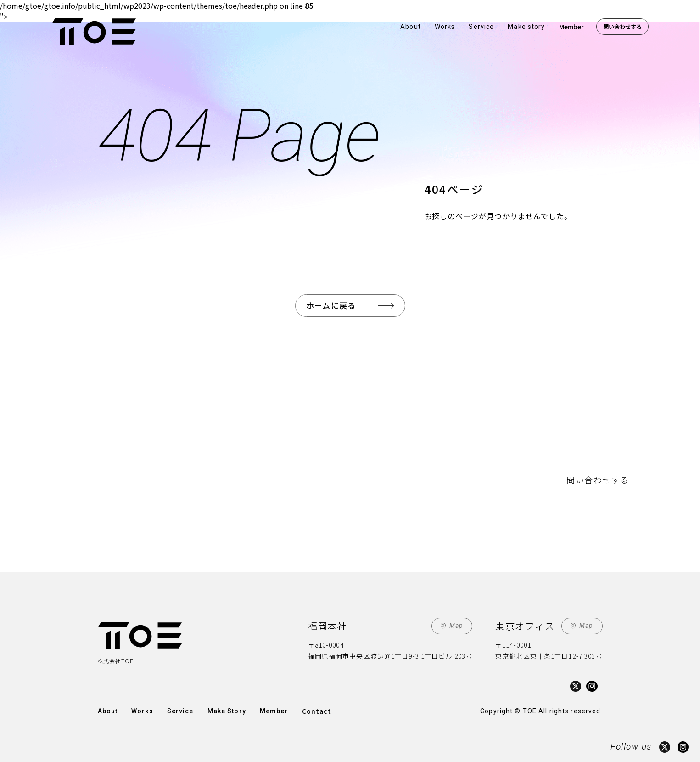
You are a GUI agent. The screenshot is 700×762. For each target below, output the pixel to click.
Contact (317, 711)
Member (571, 27)
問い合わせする (622, 26)
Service (481, 27)
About (411, 27)
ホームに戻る (331, 305)
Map (456, 626)
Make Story (227, 711)
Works (445, 27)
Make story (526, 27)
